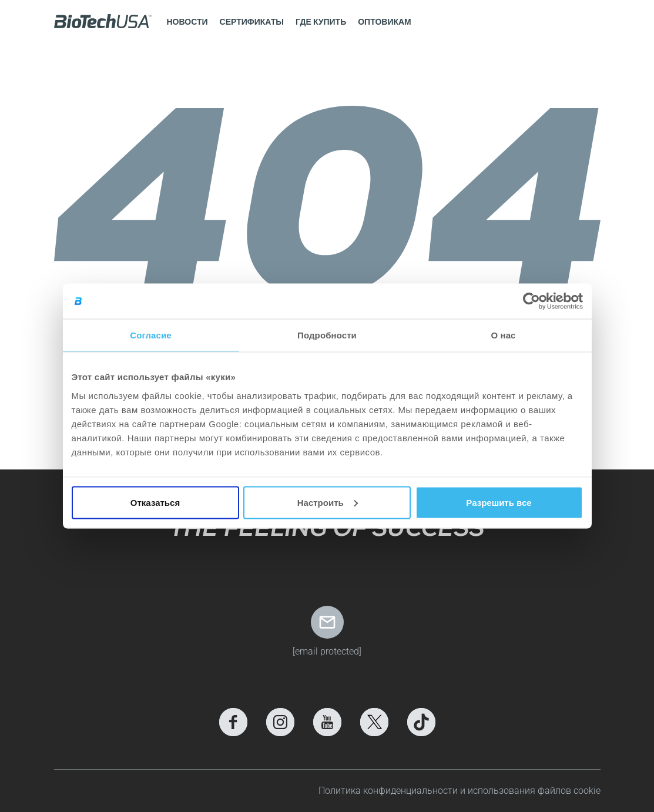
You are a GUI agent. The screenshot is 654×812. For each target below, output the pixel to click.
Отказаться (155, 502)
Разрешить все (499, 502)
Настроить (328, 502)
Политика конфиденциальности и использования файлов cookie (460, 791)
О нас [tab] (503, 335)
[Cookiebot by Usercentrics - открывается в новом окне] (531, 301)
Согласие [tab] (150, 335)
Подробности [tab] (327, 335)
